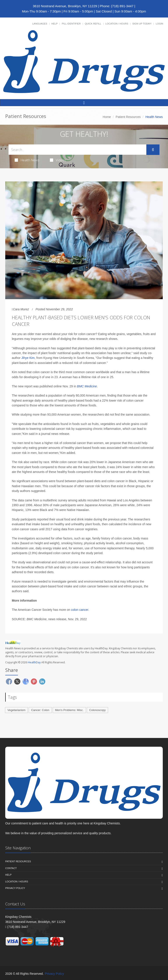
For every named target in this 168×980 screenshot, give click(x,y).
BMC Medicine (87, 386)
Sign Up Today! (142, 24)
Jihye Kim (28, 358)
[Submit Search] (153, 150)
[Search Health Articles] (77, 150)
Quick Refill (93, 24)
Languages (40, 24)
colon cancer (80, 610)
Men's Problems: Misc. (69, 710)
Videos (58, 160)
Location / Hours (117, 24)
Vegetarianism (16, 710)
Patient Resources (128, 117)
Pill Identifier (71, 24)
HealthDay (34, 662)
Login (159, 24)
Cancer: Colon (40, 710)
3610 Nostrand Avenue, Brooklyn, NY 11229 (65, 6)
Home (107, 117)
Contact (11, 868)
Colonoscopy (97, 710)
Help (55, 24)
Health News (27, 160)
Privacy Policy (15, 888)
